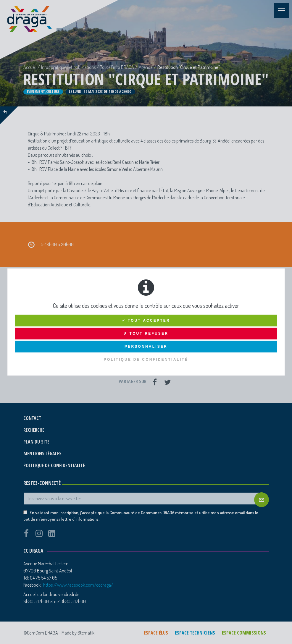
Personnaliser (146, 347)
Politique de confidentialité (146, 360)
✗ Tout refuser (146, 334)
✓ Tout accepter (146, 321)
